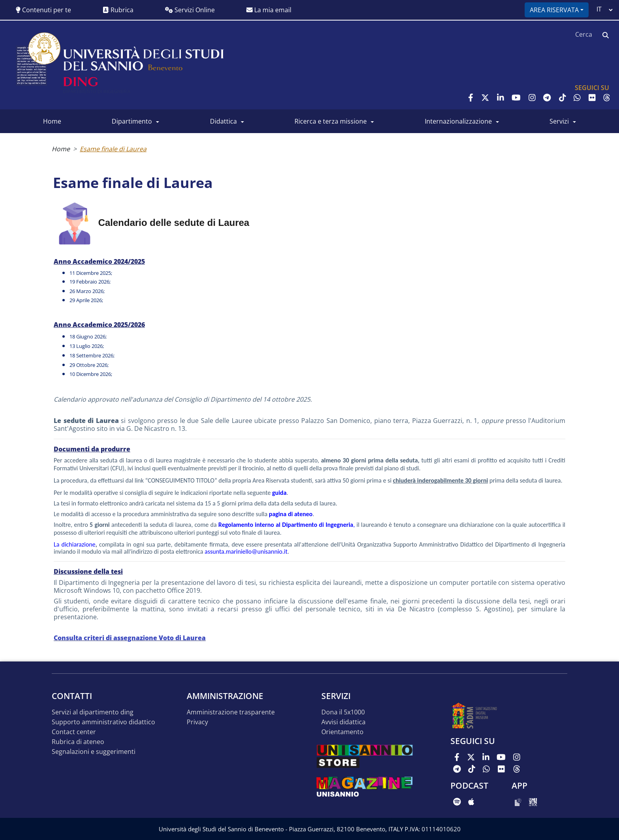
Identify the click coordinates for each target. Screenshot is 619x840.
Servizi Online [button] (190, 10)
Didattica (223, 121)
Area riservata (554, 10)
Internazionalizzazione (458, 121)
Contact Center (74, 732)
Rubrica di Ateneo (78, 742)
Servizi (559, 121)
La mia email (269, 10)
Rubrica (118, 10)
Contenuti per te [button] (43, 10)
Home (52, 121)
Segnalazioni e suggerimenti (94, 752)
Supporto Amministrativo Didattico (103, 722)
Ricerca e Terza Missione (331, 121)
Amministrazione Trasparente (231, 712)
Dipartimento (132, 121)
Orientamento (342, 732)
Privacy (197, 722)
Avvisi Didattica (343, 722)
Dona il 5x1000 (343, 712)
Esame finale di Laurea (113, 149)
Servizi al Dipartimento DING (93, 712)
